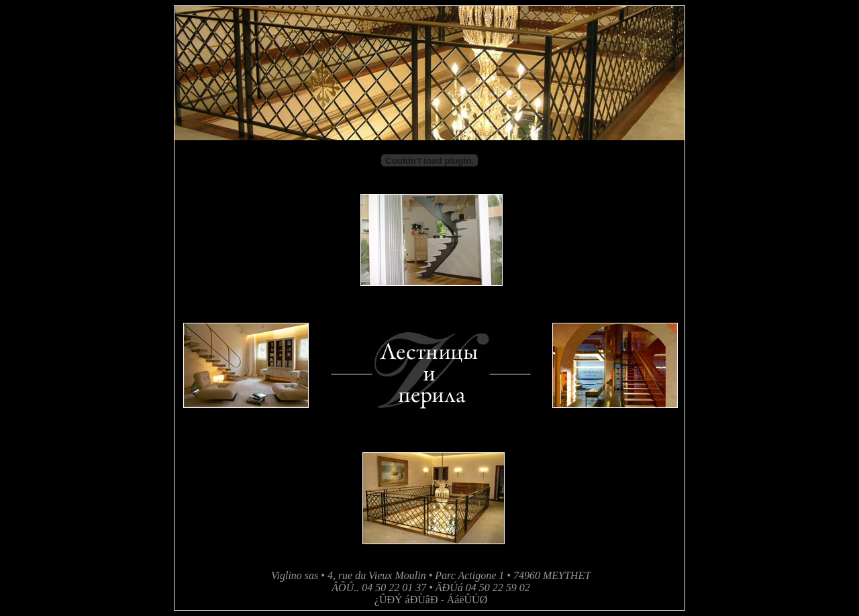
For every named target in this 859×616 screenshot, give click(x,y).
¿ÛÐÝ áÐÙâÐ (406, 600)
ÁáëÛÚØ (467, 600)
